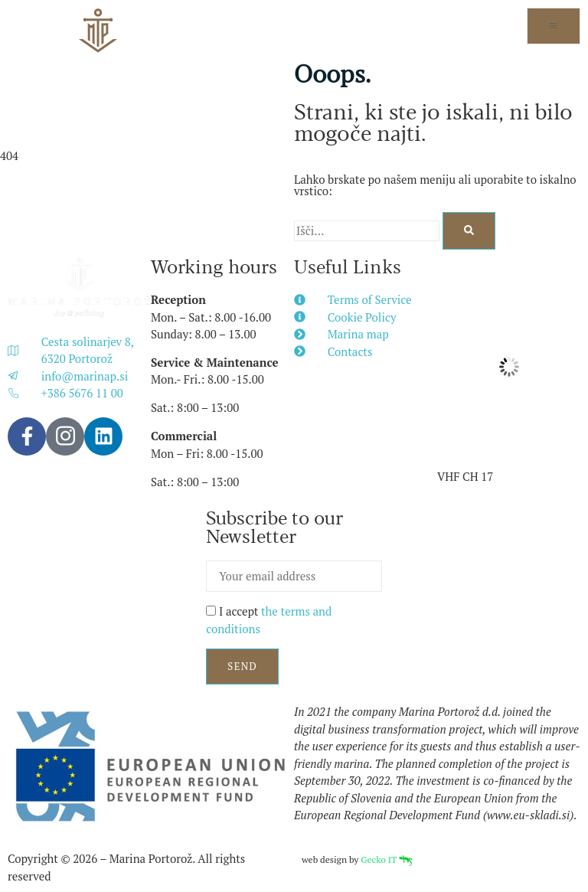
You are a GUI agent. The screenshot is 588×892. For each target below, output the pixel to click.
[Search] (469, 231)
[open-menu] (554, 26)
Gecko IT (387, 859)
